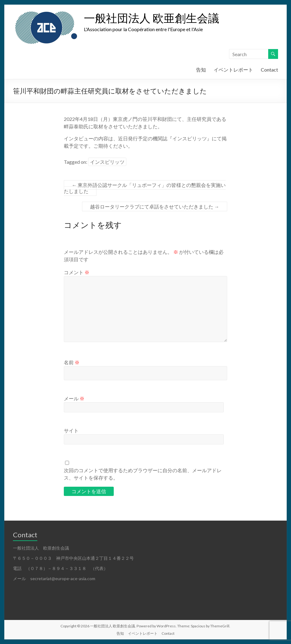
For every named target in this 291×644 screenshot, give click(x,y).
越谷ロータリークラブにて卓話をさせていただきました (155, 206)
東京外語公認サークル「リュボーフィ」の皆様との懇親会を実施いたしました (145, 188)
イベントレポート (233, 70)
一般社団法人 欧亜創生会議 (152, 18)
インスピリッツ (107, 162)
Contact (269, 70)
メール (74, 398)
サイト (71, 430)
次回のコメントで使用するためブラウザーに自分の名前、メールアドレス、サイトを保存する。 (143, 474)
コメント (77, 272)
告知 (201, 70)
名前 (72, 362)
